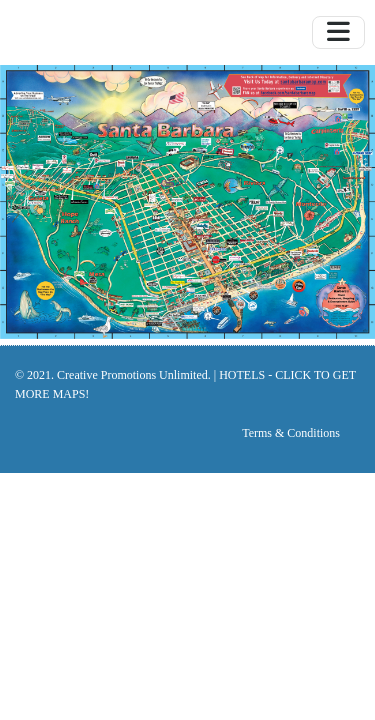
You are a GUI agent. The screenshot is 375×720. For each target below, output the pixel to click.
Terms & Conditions (291, 433)
